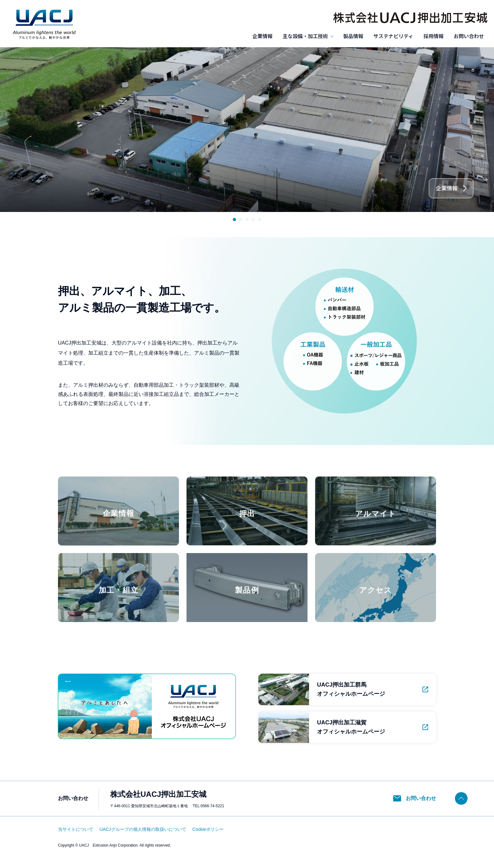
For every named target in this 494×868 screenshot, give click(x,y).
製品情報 (353, 36)
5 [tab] (260, 220)
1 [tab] (234, 220)
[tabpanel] (247, 130)
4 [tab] (253, 220)
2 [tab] (241, 220)
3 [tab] (247, 220)
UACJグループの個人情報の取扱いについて (143, 829)
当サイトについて (76, 829)
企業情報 (262, 36)
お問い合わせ (469, 36)
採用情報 (434, 36)
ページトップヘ (461, 798)
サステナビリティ (393, 36)
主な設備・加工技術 (305, 36)
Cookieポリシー (208, 829)
